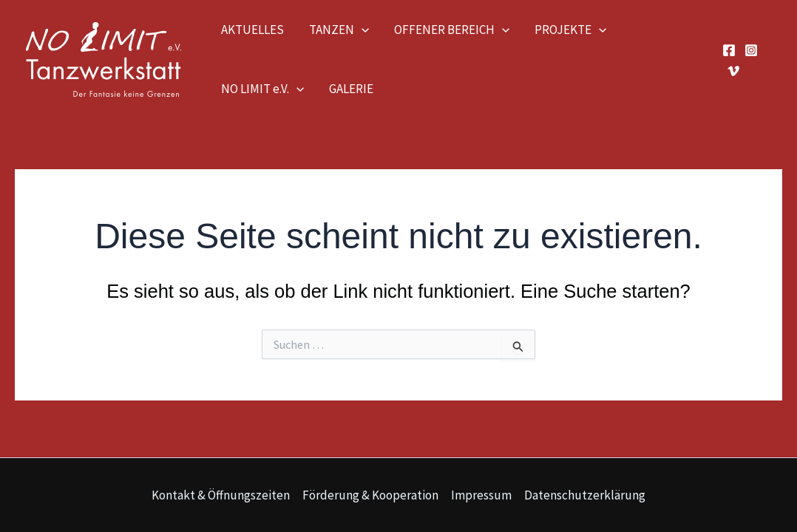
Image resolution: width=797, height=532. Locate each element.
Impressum (481, 495)
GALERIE (351, 89)
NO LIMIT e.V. (262, 89)
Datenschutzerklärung (585, 495)
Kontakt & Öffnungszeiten (221, 495)
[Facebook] (729, 50)
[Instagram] (751, 50)
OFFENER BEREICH (452, 30)
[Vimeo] (733, 71)
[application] (362, 30)
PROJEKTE (570, 30)
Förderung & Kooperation (370, 495)
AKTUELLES (252, 30)
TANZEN (339, 30)
